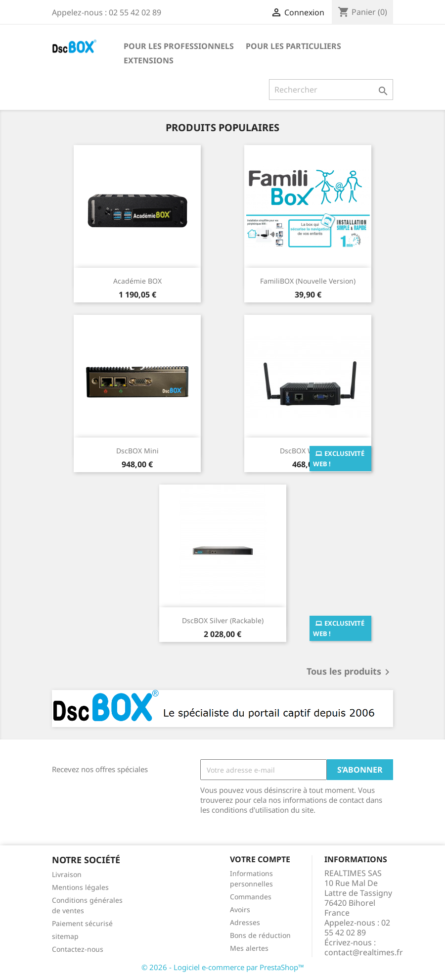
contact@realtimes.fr (364, 952)
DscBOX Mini (137, 451)
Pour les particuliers (293, 46)
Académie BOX (137, 281)
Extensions (149, 60)
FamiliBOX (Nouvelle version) (308, 281)
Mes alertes (249, 948)
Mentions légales (80, 887)
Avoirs (240, 909)
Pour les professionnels (179, 46)
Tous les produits (350, 672)
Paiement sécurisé (82, 923)
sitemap (65, 936)
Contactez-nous (78, 949)
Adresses (245, 922)
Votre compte (260, 859)
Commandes (251, 897)
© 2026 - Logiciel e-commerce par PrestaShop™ (223, 967)
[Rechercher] (331, 90)
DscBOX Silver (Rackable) (223, 620)
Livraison (67, 874)
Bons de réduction (260, 935)
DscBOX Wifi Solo (308, 451)
